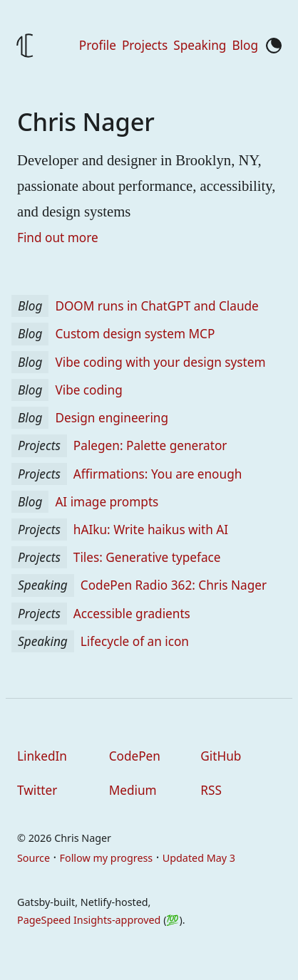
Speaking (200, 45)
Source (34, 858)
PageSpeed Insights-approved (89, 920)
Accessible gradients (129, 614)
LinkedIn (42, 756)
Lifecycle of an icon (132, 641)
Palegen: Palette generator (148, 445)
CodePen (135, 756)
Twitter (37, 790)
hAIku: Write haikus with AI (148, 530)
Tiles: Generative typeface (144, 557)
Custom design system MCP (132, 334)
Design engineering (109, 418)
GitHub (221, 756)
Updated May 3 (199, 858)
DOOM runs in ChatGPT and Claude (154, 306)
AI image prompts (104, 502)
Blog (245, 45)
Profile (98, 45)
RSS (211, 790)
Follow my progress (107, 858)
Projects (145, 45)
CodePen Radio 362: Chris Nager (171, 585)
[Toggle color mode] (274, 46)
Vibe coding (86, 390)
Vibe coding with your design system (157, 362)
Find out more (58, 238)
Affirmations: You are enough (155, 474)
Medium (133, 790)
